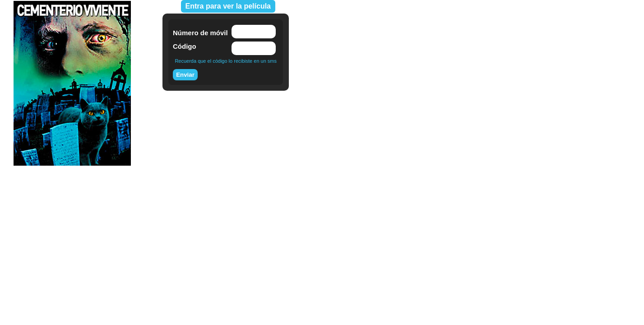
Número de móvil (200, 33)
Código (185, 46)
